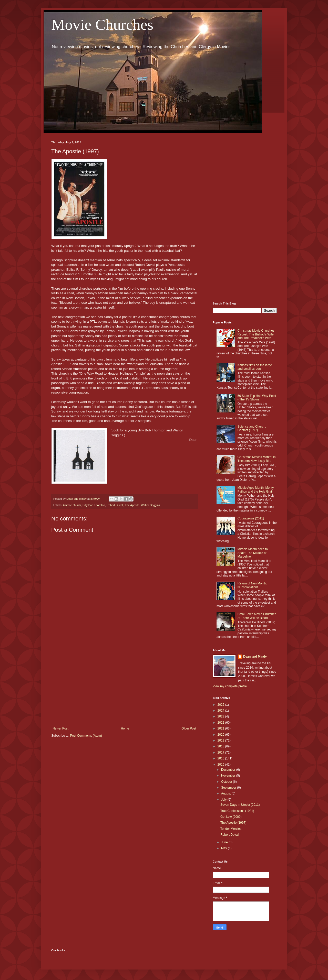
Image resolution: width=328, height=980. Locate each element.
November (229, 776)
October (227, 782)
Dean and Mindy (255, 657)
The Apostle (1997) (233, 823)
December (229, 770)
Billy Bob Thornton (94, 505)
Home (125, 728)
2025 (221, 705)
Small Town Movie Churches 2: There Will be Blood (257, 616)
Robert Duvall (115, 505)
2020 (221, 735)
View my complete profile (230, 686)
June (225, 842)
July (224, 800)
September (229, 788)
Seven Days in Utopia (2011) (240, 805)
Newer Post (60, 728)
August (226, 793)
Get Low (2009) (231, 817)
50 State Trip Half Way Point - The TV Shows (257, 398)
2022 (221, 723)
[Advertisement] (124, 684)
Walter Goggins (150, 505)
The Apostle (132, 505)
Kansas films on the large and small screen (255, 367)
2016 (221, 758)
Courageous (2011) (251, 518)
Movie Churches (102, 25)
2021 (221, 728)
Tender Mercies (231, 829)
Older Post (189, 728)
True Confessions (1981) (237, 811)
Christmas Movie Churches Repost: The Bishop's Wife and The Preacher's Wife (256, 334)
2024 (221, 711)
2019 (221, 741)
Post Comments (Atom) (86, 736)
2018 (221, 746)
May (224, 848)
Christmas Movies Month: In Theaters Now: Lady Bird (257, 459)
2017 (221, 753)
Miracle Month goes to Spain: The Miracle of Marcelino (253, 553)
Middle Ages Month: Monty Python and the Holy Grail (256, 489)
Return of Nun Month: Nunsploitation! (252, 585)
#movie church (72, 505)
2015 (221, 765)
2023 (221, 716)
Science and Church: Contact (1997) (252, 428)
